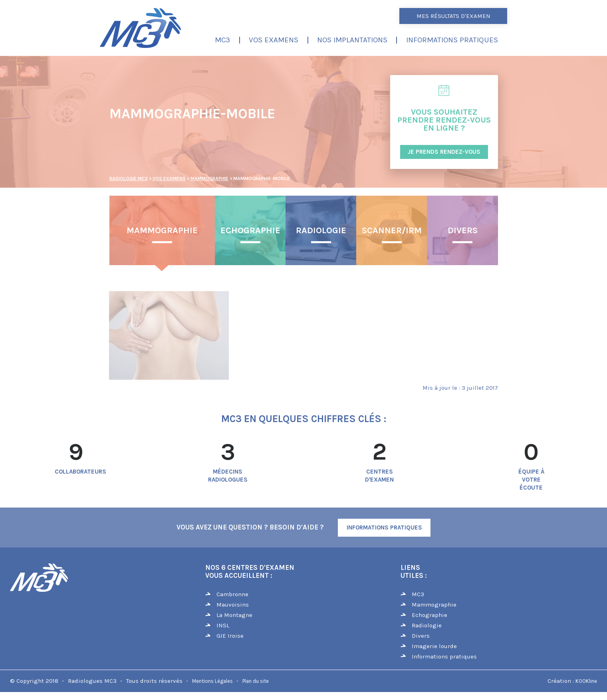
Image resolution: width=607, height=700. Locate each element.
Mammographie (162, 230)
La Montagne (234, 615)
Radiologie (321, 230)
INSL (223, 625)
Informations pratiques (452, 40)
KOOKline (586, 681)
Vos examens (274, 40)
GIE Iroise (230, 636)
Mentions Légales (212, 681)
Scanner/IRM (392, 230)
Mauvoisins (233, 605)
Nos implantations (352, 40)
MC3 (222, 40)
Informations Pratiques (384, 527)
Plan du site (256, 681)
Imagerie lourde (434, 646)
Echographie (250, 230)
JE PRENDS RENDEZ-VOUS (444, 152)
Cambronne (232, 594)
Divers (463, 230)
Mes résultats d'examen (453, 16)
